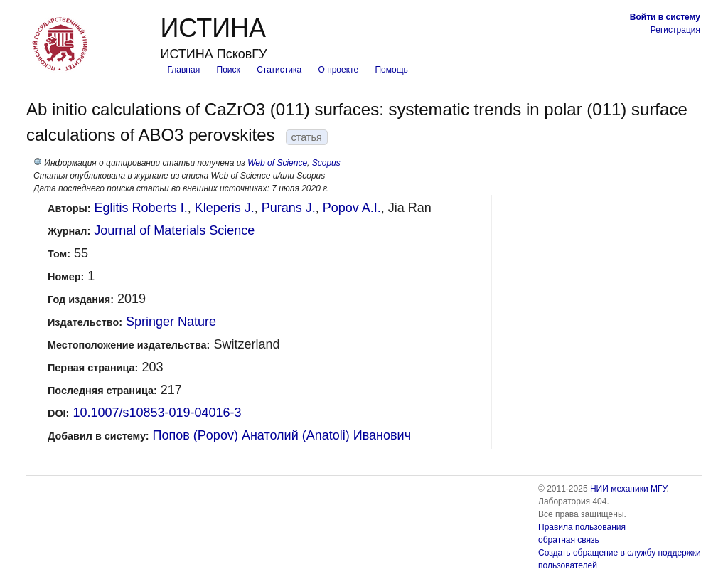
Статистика (279, 70)
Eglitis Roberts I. (141, 208)
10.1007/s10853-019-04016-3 (157, 413)
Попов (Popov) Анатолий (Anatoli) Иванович (282, 435)
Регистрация (675, 30)
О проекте (339, 70)
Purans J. (289, 208)
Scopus (326, 163)
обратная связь (569, 540)
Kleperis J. (225, 208)
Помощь (391, 70)
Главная (183, 70)
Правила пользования (582, 527)
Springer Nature (171, 322)
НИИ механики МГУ (628, 489)
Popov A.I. (352, 208)
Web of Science (277, 163)
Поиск (229, 70)
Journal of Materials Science (174, 230)
